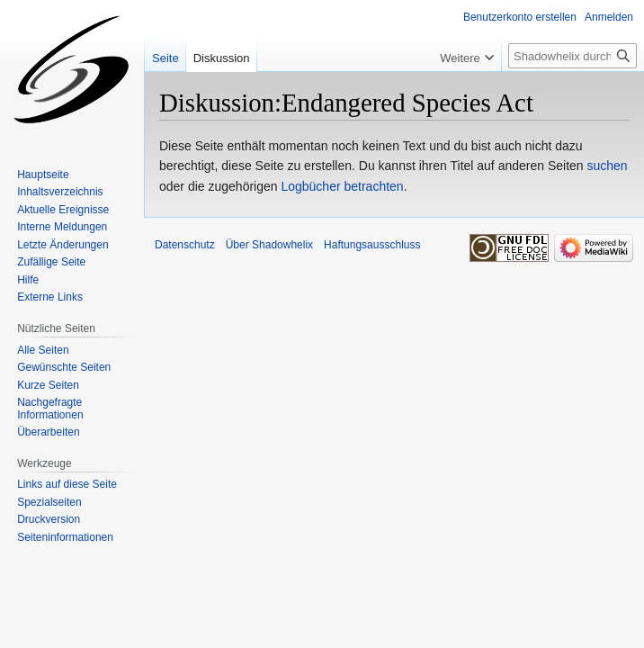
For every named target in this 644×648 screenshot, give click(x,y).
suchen (608, 166)
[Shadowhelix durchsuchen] (572, 56)
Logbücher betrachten (342, 186)
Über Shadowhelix (269, 245)
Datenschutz (185, 245)
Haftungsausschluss (372, 245)
